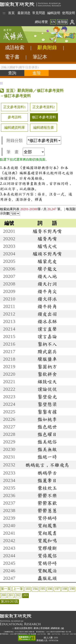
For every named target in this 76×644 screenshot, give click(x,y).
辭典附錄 (47, 48)
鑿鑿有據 (47, 412)
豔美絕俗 (47, 442)
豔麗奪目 (47, 480)
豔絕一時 (47, 457)
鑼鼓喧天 (47, 382)
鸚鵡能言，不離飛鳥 (47, 465)
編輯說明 (54, 13)
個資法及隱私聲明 (23, 628)
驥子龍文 (47, 269)
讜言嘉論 (47, 336)
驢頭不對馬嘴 (47, 254)
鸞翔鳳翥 (47, 533)
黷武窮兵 (47, 351)
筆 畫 (26, 152)
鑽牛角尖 (47, 291)
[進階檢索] (36, 73)
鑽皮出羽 (47, 314)
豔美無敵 (47, 449)
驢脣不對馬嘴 (47, 231)
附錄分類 (34, 140)
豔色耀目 (47, 434)
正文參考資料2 (44, 107)
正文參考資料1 (14, 107)
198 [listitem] (65, 589)
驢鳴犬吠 (47, 246)
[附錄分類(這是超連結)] (44, 140)
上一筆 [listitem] (18, 589)
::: (4, 13)
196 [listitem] (50, 589)
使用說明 (69, 13)
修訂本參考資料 (44, 117)
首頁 (11, 13)
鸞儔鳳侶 (47, 556)
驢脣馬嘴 (47, 239)
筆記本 (40, 57)
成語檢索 (15, 48)
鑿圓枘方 (47, 367)
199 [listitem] (72, 589)
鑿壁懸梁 (47, 404)
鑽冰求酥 (47, 321)
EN (53, 22)
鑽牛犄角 (47, 306)
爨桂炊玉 (47, 488)
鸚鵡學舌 (47, 473)
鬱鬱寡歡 (47, 503)
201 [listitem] (11, 595)
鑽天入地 (47, 276)
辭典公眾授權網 (42, 628)
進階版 (62, 22)
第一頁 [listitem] (6, 589)
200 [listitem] (3, 595)
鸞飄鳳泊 (47, 571)
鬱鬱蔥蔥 (47, 510)
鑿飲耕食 (47, 374)
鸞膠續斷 (47, 548)
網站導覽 (41, 22)
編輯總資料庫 (15, 128)
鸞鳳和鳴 (47, 541)
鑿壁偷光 (47, 397)
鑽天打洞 (47, 284)
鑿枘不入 (47, 344)
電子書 (12, 57)
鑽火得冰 (47, 299)
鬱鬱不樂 (47, 495)
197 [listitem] (57, 589)
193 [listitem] (28, 589)
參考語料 (15, 117)
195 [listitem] (43, 589)
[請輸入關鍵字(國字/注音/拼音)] (38, 67)
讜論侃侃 (47, 389)
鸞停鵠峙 (47, 518)
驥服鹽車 (47, 359)
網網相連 (55, 628)
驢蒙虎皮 (47, 261)
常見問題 (39, 13)
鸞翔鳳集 (47, 525)
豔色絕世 (47, 427)
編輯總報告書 (44, 128)
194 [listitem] (35, 589)
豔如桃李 (47, 419)
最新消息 (24, 13)
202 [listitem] (18, 595)
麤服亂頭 (47, 578)
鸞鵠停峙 (47, 563)
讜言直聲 (47, 329)
